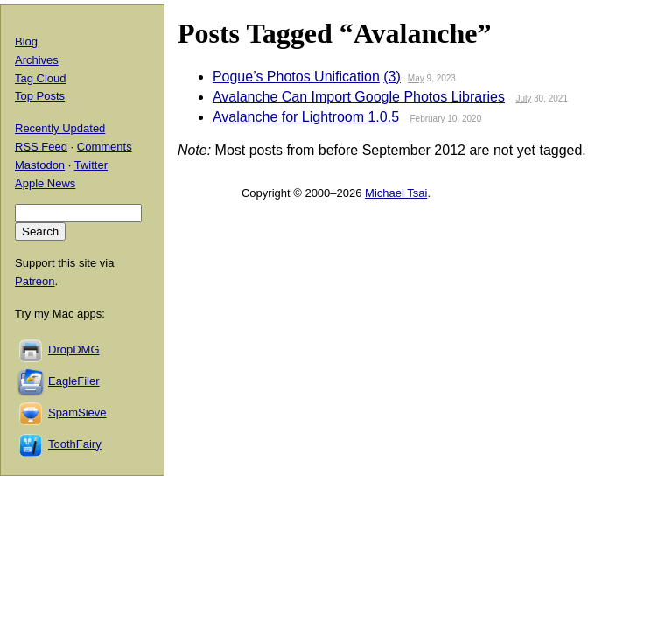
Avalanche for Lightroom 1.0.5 (306, 117)
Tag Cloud (41, 78)
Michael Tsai (396, 193)
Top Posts (40, 96)
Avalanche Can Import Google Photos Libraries (359, 97)
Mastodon (40, 165)
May (416, 78)
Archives (37, 60)
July (523, 98)
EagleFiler (74, 381)
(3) (392, 77)
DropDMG (74, 350)
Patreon (35, 281)
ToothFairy (75, 444)
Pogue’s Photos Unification (296, 77)
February (428, 119)
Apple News (45, 183)
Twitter (91, 165)
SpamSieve (77, 413)
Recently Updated (60, 128)
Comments (105, 147)
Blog (26, 42)
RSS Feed (41, 147)
